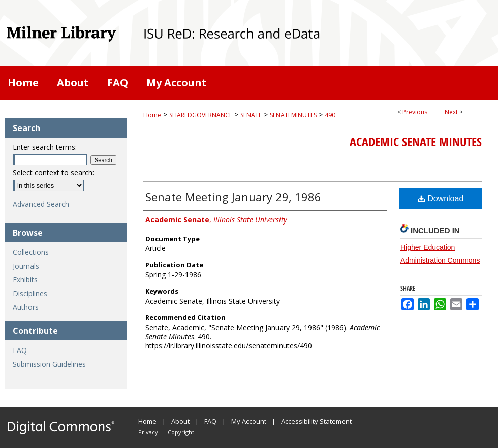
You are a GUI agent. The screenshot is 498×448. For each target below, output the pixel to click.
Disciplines (30, 293)
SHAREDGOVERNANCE (201, 115)
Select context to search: (53, 172)
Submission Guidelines (49, 364)
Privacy (148, 432)
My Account (249, 421)
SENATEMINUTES (293, 115)
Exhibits (25, 280)
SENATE (251, 115)
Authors (26, 307)
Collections (31, 252)
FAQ (20, 350)
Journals (26, 266)
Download (441, 198)
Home (152, 115)
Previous (415, 112)
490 (330, 115)
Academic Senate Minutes (416, 142)
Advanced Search (41, 204)
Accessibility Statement (316, 421)
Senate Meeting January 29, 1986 (233, 197)
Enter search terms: (45, 147)
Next (451, 112)
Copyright (181, 432)
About (180, 421)
